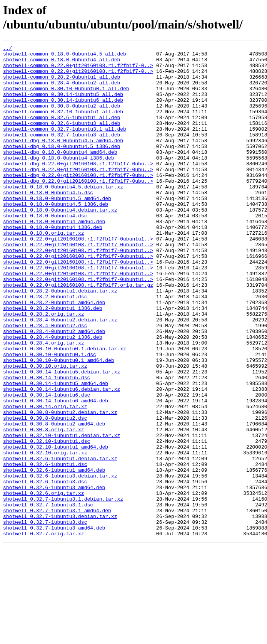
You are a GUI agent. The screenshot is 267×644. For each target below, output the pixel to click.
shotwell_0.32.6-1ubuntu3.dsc (45, 569)
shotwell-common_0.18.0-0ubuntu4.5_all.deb (65, 56)
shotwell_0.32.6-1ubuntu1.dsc (45, 548)
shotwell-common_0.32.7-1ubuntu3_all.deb (62, 153)
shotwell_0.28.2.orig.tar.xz (44, 368)
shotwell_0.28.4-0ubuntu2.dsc (45, 382)
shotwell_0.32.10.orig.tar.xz (45, 535)
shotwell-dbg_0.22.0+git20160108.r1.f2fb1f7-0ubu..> (78, 188)
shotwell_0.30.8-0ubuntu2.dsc (45, 493)
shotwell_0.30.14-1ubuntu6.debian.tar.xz (62, 458)
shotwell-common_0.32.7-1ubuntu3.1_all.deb (65, 146)
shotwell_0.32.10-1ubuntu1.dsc (47, 521)
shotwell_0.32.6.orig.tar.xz (44, 583)
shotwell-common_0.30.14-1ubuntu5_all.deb (63, 104)
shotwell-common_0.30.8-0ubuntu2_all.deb (62, 118)
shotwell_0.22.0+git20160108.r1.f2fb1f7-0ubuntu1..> (78, 278)
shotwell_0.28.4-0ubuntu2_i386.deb (53, 396)
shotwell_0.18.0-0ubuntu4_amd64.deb (54, 257)
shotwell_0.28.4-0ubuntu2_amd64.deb (54, 389)
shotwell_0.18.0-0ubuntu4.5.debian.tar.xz (63, 215)
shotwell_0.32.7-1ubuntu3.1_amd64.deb (57, 604)
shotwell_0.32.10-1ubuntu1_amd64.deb (56, 528)
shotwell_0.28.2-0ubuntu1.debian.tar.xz (60, 340)
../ (8, 49)
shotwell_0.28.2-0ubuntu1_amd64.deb (54, 354)
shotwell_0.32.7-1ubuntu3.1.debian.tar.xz (63, 590)
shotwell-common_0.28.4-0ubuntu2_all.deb (62, 91)
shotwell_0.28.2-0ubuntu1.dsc (45, 347)
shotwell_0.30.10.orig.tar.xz (45, 430)
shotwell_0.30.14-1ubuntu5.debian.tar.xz (62, 437)
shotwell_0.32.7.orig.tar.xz (44, 632)
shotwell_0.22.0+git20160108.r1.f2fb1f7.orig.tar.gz (78, 333)
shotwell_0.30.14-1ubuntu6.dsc (47, 465)
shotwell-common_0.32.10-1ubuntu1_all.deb (63, 125)
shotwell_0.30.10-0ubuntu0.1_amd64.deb (59, 424)
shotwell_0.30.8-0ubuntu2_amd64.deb (54, 500)
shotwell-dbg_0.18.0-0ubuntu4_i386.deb (59, 181)
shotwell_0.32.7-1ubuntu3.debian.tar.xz (60, 611)
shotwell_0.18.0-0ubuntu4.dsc (45, 250)
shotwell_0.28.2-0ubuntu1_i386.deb (53, 361)
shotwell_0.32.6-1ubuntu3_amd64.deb (54, 576)
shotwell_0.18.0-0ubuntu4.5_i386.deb (56, 236)
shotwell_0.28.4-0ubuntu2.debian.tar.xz (60, 375)
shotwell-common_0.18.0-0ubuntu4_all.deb (62, 63)
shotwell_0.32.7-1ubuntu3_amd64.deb (54, 625)
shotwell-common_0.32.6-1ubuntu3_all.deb (62, 139)
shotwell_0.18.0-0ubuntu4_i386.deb (53, 264)
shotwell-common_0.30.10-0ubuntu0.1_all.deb (66, 98)
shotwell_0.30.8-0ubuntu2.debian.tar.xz (60, 486)
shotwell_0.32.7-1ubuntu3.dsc (45, 618)
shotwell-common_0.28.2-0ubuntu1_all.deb (62, 84)
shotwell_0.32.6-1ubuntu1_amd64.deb (54, 555)
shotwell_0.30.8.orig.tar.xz (44, 507)
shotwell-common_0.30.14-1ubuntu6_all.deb (63, 111)
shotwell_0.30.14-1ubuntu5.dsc (47, 444)
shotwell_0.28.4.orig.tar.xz (44, 403)
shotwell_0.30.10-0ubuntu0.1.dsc (50, 417)
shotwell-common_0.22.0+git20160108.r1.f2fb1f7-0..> (78, 70)
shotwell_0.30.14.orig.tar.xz (45, 479)
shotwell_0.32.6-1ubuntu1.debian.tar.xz (60, 541)
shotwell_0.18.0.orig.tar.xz (44, 271)
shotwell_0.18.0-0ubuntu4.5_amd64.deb (57, 229)
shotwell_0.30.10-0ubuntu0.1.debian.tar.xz (65, 410)
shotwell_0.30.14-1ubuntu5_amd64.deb (56, 451)
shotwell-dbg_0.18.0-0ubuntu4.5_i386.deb (62, 167)
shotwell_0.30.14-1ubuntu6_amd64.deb (56, 472)
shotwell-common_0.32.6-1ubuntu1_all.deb (62, 132)
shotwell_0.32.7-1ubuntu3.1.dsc (48, 597)
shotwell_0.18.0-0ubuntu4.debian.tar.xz (60, 243)
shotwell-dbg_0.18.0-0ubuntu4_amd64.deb (60, 174)
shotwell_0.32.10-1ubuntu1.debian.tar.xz (62, 514)
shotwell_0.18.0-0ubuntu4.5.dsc (48, 222)
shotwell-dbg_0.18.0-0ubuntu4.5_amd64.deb (63, 160)
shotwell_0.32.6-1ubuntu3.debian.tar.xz (60, 562)
